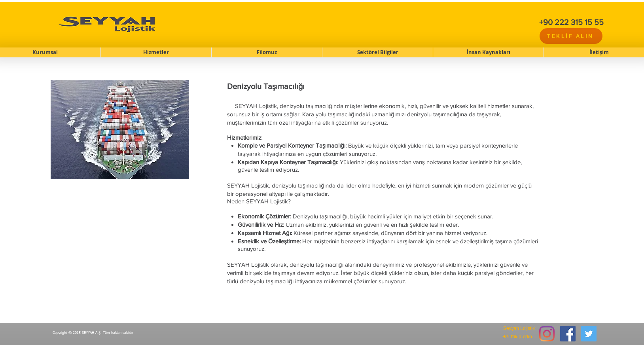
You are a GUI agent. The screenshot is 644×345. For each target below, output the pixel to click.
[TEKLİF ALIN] (571, 36)
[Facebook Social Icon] (568, 334)
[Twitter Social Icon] (589, 334)
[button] (156, 52)
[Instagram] (547, 334)
